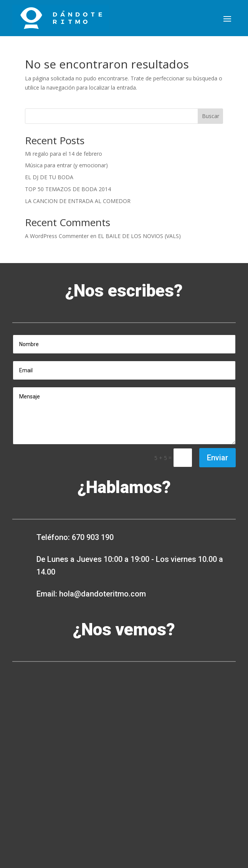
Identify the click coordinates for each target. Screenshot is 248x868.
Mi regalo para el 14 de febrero (64, 154)
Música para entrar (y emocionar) (66, 165)
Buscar (211, 116)
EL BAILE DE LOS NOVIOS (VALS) (139, 236)
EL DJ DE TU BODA (49, 177)
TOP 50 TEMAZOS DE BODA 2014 (68, 189)
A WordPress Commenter (57, 236)
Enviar (217, 458)
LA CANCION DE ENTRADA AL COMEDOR (78, 201)
